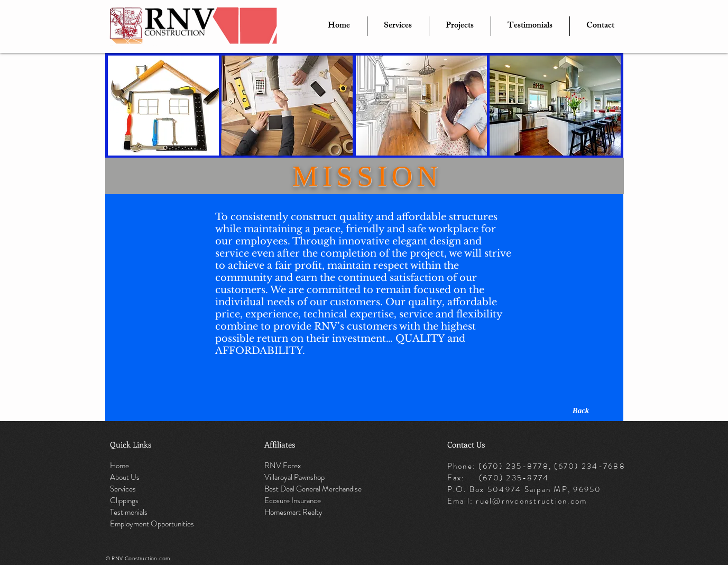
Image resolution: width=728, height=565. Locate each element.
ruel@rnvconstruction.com (531, 501)
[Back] (581, 411)
